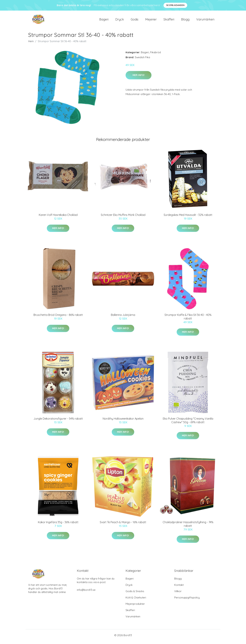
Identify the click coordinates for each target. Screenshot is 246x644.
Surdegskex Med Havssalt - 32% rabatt (188, 218)
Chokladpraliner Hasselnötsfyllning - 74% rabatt (188, 527)
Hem (31, 44)
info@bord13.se (86, 593)
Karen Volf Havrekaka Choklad (58, 218)
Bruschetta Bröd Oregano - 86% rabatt (58, 318)
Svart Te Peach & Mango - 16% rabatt (123, 525)
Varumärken (205, 21)
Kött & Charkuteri (136, 600)
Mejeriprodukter (135, 607)
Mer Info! (139, 78)
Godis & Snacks (135, 594)
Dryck (120, 21)
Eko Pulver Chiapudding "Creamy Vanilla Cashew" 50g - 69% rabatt (188, 423)
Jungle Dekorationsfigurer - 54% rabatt (58, 421)
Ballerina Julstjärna (123, 318)
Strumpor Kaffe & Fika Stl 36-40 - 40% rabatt (188, 320)
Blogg (185, 21)
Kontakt (179, 588)
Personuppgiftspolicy (187, 600)
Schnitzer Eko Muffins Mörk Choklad (123, 218)
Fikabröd (155, 55)
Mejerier (151, 21)
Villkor (178, 594)
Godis (135, 21)
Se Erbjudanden (175, 5)
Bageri (104, 21)
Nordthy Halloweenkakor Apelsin (123, 421)
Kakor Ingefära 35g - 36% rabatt (58, 525)
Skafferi (169, 21)
